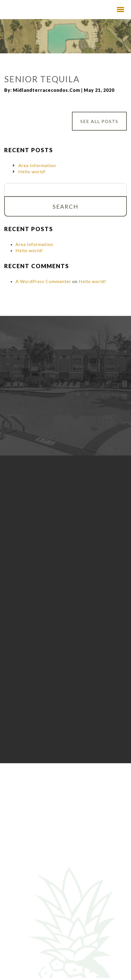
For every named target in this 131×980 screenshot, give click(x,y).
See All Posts (99, 121)
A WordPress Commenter (43, 281)
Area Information (37, 165)
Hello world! (32, 171)
